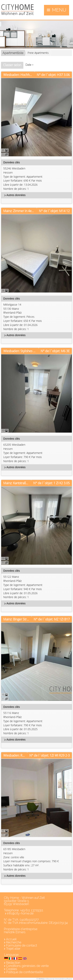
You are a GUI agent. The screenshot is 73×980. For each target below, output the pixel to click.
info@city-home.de (20, 913)
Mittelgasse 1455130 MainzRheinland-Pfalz (37, 317)
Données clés (12, 162)
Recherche (14, 942)
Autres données (14, 195)
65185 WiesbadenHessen (37, 859)
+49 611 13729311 (32, 910)
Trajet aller (13, 949)
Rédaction (13, 963)
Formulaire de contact (22, 945)
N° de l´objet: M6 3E (55, 351)
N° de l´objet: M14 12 (54, 211)
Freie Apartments (38, 53)
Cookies (12, 969)
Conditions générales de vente (27, 966)
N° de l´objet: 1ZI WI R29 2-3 (50, 755)
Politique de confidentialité (25, 972)
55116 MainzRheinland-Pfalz (37, 723)
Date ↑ (29, 65)
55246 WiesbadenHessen (37, 179)
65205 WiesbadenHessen (37, 453)
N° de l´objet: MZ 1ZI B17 (52, 619)
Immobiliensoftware (63, 979)
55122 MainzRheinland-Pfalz (37, 587)
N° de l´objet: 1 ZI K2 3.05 (51, 483)
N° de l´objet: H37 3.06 (53, 75)
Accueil (11, 939)
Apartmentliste (13, 53)
